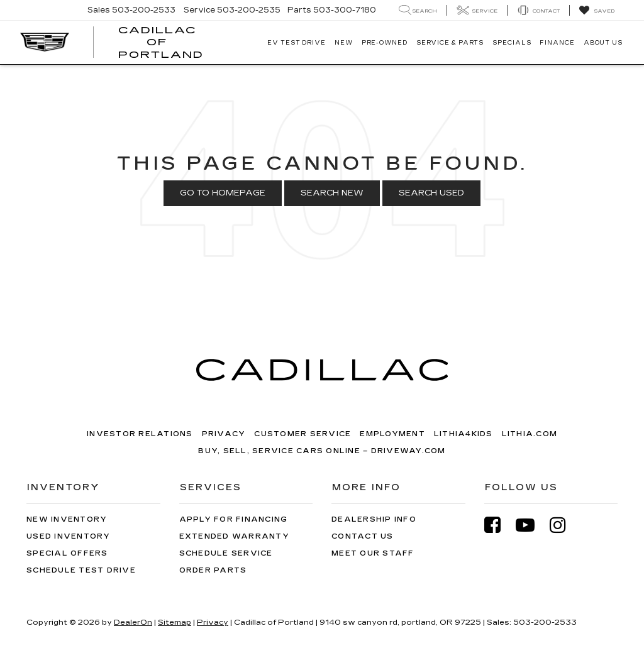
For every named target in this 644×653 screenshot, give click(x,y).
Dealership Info (374, 519)
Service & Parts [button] (450, 43)
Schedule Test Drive (81, 570)
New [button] (344, 43)
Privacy (224, 434)
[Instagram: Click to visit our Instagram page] (564, 525)
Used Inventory (69, 536)
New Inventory (67, 519)
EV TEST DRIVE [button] (297, 43)
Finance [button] (557, 43)
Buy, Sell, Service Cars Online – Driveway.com (322, 451)
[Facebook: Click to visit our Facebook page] (499, 525)
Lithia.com (530, 434)
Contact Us (363, 536)
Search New (332, 193)
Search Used (431, 193)
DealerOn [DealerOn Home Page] (133, 622)
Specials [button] (512, 43)
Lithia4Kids (464, 434)
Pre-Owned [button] (385, 43)
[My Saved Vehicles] (597, 11)
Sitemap (175, 622)
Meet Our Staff (373, 553)
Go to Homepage (223, 193)
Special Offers (67, 553)
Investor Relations (140, 434)
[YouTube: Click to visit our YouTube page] (531, 525)
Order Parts (213, 570)
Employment (392, 434)
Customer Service (303, 434)
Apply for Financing (234, 519)
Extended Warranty (234, 536)
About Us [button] (603, 43)
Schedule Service (226, 553)
